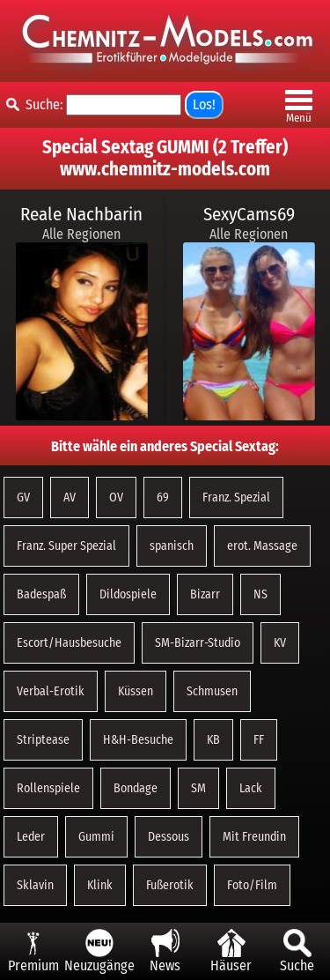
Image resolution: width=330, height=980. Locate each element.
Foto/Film (252, 885)
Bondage (136, 788)
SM (198, 788)
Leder (31, 837)
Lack (251, 788)
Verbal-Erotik (51, 691)
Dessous (169, 837)
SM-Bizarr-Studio (198, 643)
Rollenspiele (48, 788)
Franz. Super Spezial (66, 546)
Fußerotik (170, 885)
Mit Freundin (254, 837)
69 (163, 497)
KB (213, 740)
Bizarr (205, 594)
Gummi (96, 837)
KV (280, 643)
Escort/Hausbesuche (69, 643)
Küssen (136, 691)
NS (260, 594)
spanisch (172, 546)
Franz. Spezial (236, 497)
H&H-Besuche (138, 740)
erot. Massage (262, 546)
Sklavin (35, 885)
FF (259, 740)
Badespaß (41, 594)
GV (23, 497)
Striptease (43, 740)
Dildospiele (128, 594)
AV (70, 497)
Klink (100, 885)
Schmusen (212, 691)
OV (116, 497)
